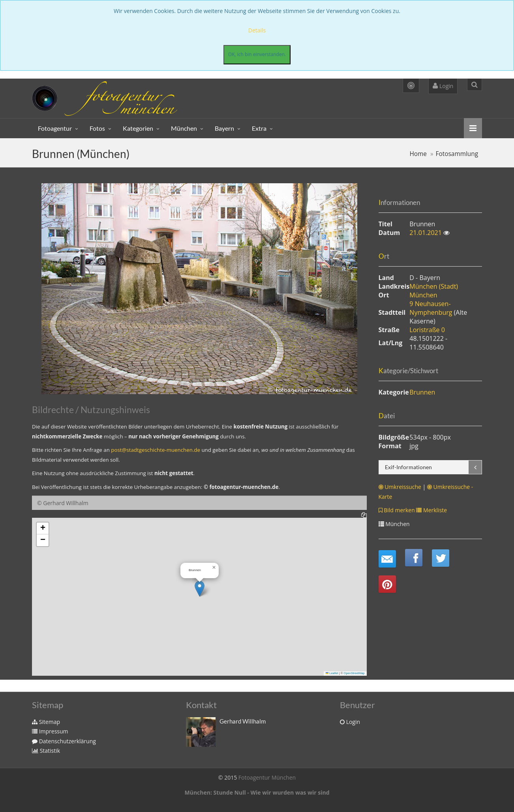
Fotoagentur (55, 128)
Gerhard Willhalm (243, 721)
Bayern (224, 128)
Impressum (50, 731)
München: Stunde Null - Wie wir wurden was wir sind (257, 792)
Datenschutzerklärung (64, 741)
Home (418, 154)
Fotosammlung (457, 154)
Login (443, 86)
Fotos (97, 128)
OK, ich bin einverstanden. (257, 54)
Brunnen (422, 392)
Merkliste (431, 510)
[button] (200, 589)
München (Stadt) (434, 286)
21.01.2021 (426, 233)
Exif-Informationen (408, 467)
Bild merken (397, 510)
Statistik (46, 751)
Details (257, 30)
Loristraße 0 (427, 330)
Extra (259, 128)
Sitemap (46, 722)
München (184, 128)
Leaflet (332, 673)
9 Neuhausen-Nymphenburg (431, 308)
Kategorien (138, 128)
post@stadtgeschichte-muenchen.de (156, 450)
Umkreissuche (400, 487)
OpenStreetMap (354, 673)
